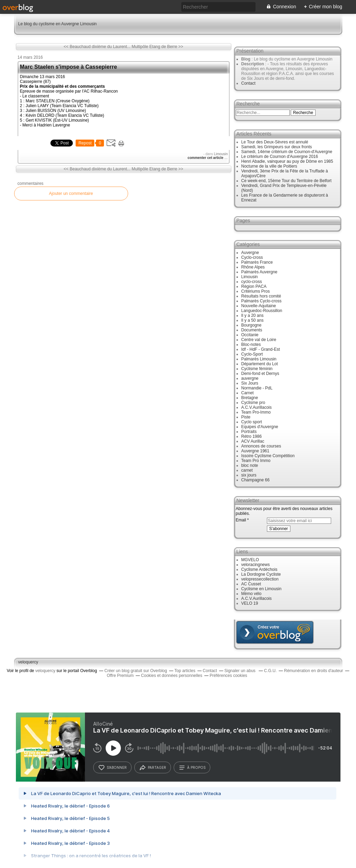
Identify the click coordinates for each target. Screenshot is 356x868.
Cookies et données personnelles (171, 676)
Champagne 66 (256, 480)
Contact (248, 83)
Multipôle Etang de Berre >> (157, 47)
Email (241, 520)
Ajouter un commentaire (71, 194)
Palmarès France (257, 262)
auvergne (250, 378)
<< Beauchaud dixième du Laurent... (97, 47)
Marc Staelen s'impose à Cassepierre (69, 67)
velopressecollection (260, 579)
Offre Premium (120, 676)
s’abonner (112, 768)
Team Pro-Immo (256, 412)
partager (153, 768)
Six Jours (250, 383)
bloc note (250, 465)
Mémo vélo (252, 594)
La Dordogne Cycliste (261, 574)
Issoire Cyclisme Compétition (268, 456)
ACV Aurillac (253, 441)
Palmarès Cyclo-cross (262, 301)
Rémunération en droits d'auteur (314, 671)
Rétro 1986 (252, 436)
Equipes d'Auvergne (260, 427)
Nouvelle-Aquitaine (259, 306)
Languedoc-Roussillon (262, 311)
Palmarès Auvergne (259, 272)
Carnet (248, 393)
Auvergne (250, 253)
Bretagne (250, 398)
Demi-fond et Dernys (260, 374)
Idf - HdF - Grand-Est (261, 349)
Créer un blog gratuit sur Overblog (136, 671)
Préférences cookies (228, 676)
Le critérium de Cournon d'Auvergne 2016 (280, 157)
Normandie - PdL (257, 388)
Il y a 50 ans (253, 320)
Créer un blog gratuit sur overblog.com (275, 632)
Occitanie (250, 335)
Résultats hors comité (261, 296)
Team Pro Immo (256, 461)
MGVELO (250, 560)
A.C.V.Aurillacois (257, 407)
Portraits (249, 432)
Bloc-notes (251, 345)
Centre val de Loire (259, 340)
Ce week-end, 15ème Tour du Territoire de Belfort (287, 181)
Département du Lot (260, 364)
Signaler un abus (240, 671)
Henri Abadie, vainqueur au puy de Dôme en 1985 (287, 161)
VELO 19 (250, 603)
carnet (247, 470)
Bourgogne (252, 325)
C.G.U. (271, 671)
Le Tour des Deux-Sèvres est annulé (275, 142)
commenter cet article (206, 158)
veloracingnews (256, 565)
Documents (252, 330)
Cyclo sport (252, 422)
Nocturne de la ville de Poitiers (269, 166)
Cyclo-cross (252, 257)
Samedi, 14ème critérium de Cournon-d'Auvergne (287, 152)
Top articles (185, 671)
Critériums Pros (256, 291)
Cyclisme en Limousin (262, 589)
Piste (246, 417)
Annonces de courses (261, 446)
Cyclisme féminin (257, 369)
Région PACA (254, 286)
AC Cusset (251, 584)
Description (253, 64)
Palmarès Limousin (259, 359)
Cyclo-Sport (252, 354)
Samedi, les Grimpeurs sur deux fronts (277, 147)
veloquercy (28, 662)
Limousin (221, 154)
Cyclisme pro (253, 403)
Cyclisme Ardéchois (259, 569)
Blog (246, 59)
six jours (249, 475)
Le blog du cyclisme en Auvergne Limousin (57, 24)
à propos (192, 768)
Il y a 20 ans (253, 315)
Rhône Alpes (253, 267)
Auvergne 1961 (255, 451)
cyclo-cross (252, 282)
